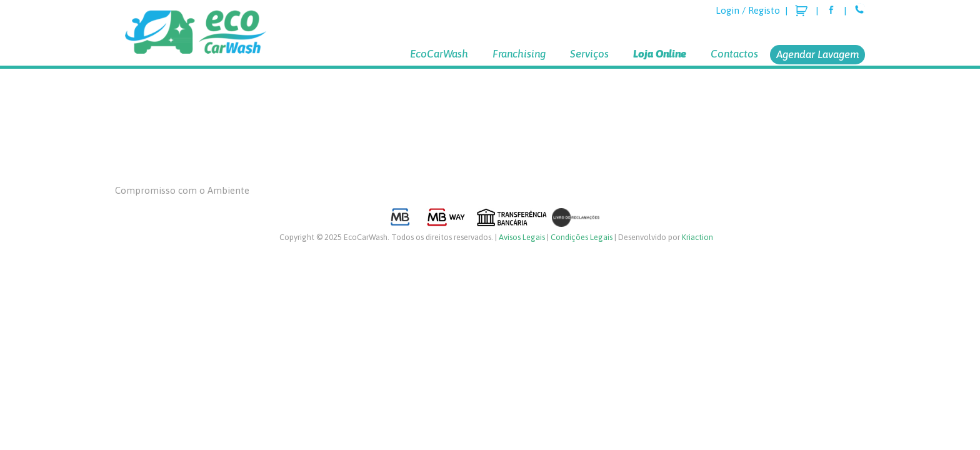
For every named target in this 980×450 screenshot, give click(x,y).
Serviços (589, 54)
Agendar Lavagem (817, 54)
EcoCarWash (439, 54)
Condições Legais (582, 237)
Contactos (734, 54)
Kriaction (697, 237)
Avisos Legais (522, 237)
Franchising (519, 54)
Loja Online (660, 54)
